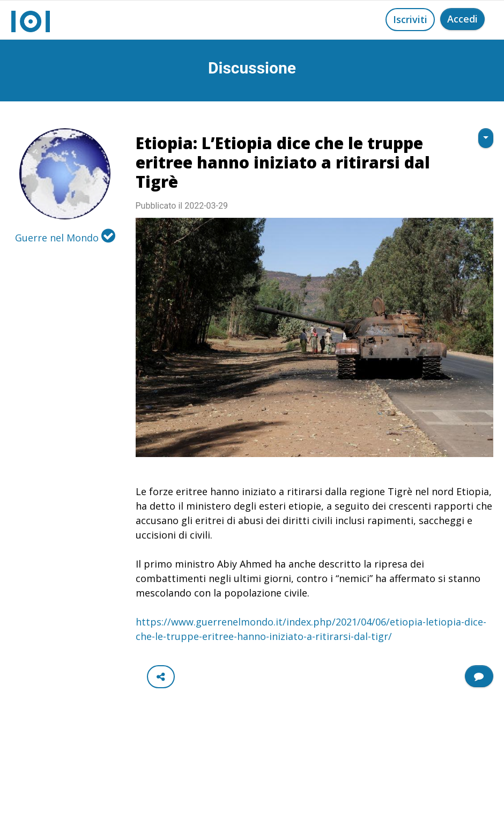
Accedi (462, 19)
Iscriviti (410, 19)
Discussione (252, 68)
